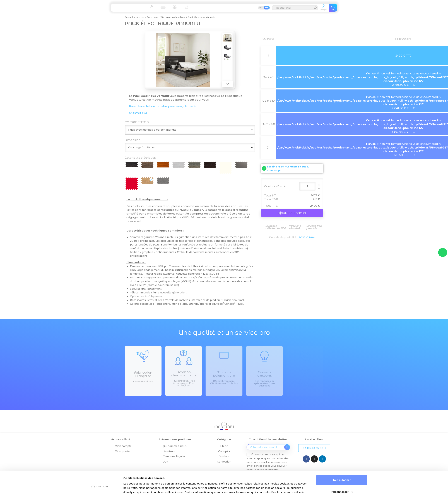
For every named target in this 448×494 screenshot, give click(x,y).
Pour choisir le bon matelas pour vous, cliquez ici (163, 106)
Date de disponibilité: (283, 237)
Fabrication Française (143, 374)
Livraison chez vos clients (184, 374)
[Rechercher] (295, 8)
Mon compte (123, 446)
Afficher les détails (135, 487)
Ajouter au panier (292, 213)
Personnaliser (342, 472)
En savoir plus (138, 113)
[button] (314, 448)
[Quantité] (307, 186)
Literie (224, 446)
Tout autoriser (342, 461)
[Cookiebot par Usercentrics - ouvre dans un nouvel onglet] (100, 487)
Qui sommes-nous (175, 446)
